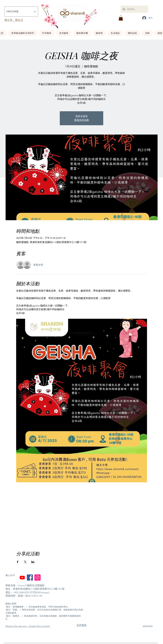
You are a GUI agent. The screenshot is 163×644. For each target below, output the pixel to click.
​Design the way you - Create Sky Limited (28, 626)
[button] (21, 12)
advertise (148, 626)
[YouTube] (22, 578)
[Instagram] (37, 578)
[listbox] (21, 12)
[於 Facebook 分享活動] (18, 562)
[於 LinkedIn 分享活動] (33, 562)
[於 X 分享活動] (25, 562)
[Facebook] (30, 578)
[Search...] (134, 9)
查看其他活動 (81, 120)
